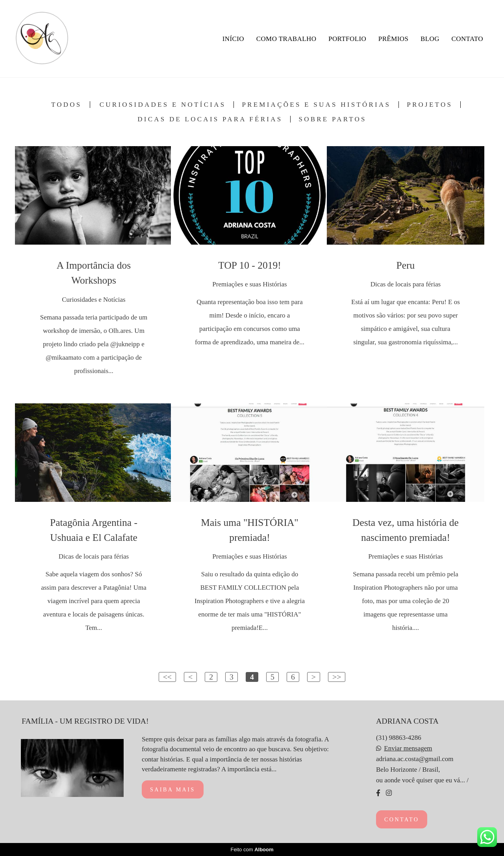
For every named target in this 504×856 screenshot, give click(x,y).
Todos (67, 105)
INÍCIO (233, 39)
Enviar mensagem (408, 748)
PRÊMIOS (394, 39)
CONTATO (467, 39)
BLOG (430, 39)
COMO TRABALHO (286, 39)
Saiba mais (173, 789)
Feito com (252, 850)
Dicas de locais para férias (210, 119)
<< (167, 677)
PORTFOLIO (347, 39)
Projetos (430, 105)
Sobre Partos (332, 119)
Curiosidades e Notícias (163, 105)
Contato (402, 819)
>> (337, 677)
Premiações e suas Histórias (316, 105)
